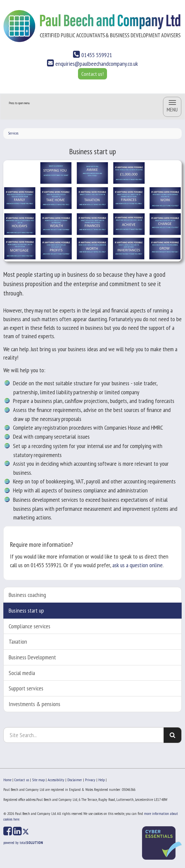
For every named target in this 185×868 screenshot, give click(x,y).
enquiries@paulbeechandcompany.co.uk (92, 64)
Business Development (32, 657)
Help (101, 780)
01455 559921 (92, 55)
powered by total (23, 842)
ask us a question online (137, 565)
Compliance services (29, 626)
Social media (22, 673)
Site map (38, 780)
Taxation (18, 641)
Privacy (90, 780)
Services (13, 133)
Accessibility (56, 780)
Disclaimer (75, 780)
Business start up (26, 610)
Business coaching (27, 595)
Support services (26, 688)
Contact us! (92, 74)
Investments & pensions (34, 704)
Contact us (22, 780)
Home (7, 780)
